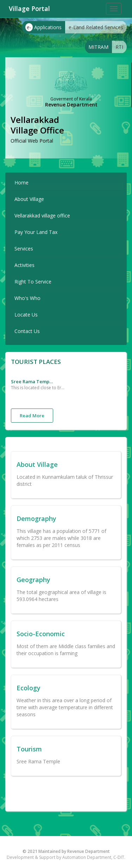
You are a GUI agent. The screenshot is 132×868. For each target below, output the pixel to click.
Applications (43, 27)
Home (21, 182)
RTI (119, 47)
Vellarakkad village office (42, 216)
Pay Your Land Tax (36, 232)
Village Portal (29, 8)
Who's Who (27, 298)
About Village (29, 199)
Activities (24, 265)
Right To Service (33, 282)
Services (24, 249)
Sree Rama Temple (32, 381)
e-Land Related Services (96, 27)
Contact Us (27, 331)
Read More (32, 416)
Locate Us (26, 315)
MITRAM (98, 47)
